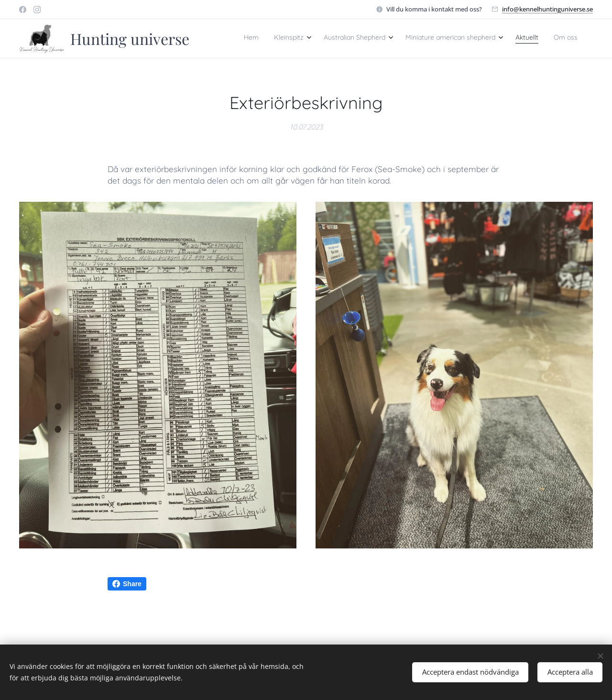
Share (127, 584)
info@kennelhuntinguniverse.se (547, 9)
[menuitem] (489, 39)
